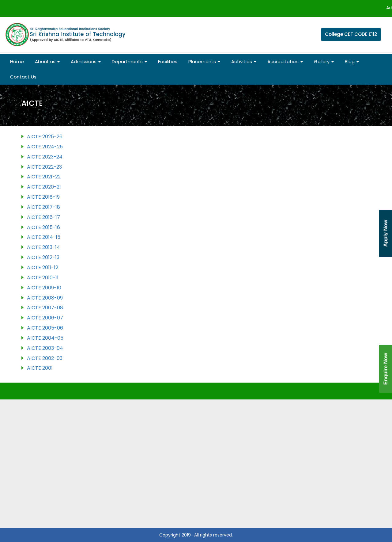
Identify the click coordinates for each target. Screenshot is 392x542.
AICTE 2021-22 (44, 177)
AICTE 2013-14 (43, 247)
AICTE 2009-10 (44, 288)
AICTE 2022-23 (44, 167)
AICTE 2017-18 (43, 207)
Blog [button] (352, 61)
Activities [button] (244, 61)
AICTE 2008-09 (45, 298)
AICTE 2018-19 (43, 197)
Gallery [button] (324, 61)
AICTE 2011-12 (43, 267)
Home (17, 61)
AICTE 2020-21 (44, 187)
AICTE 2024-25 (45, 147)
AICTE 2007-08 (45, 308)
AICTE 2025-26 (45, 137)
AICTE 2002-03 (45, 358)
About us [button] (47, 61)
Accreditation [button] (285, 61)
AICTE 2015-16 (43, 227)
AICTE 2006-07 (45, 318)
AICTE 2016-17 (43, 217)
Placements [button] (204, 61)
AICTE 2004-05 (45, 338)
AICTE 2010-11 (43, 278)
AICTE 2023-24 (45, 157)
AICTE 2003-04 (45, 348)
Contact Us (23, 77)
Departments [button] (129, 61)
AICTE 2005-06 (45, 328)
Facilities (168, 61)
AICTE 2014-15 (44, 237)
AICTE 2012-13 (43, 257)
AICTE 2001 (40, 368)
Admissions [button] (86, 61)
